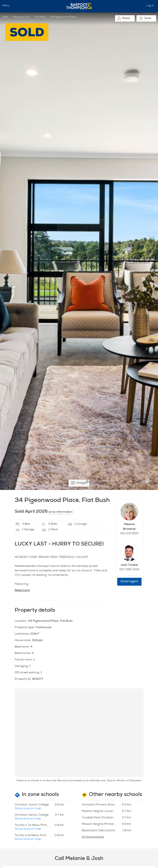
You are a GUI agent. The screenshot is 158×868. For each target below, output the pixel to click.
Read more (22, 590)
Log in (150, 6)
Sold (5, 17)
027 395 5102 (129, 570)
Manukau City (21, 17)
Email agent (129, 582)
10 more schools (93, 837)
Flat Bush (40, 17)
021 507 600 (129, 534)
